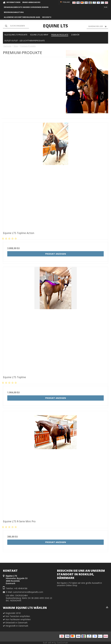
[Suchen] (16, 26)
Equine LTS (55, 26)
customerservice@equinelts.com (28, 592)
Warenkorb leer (98, 26)
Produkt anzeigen (56, 254)
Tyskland (65, 2)
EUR (106, 7)
